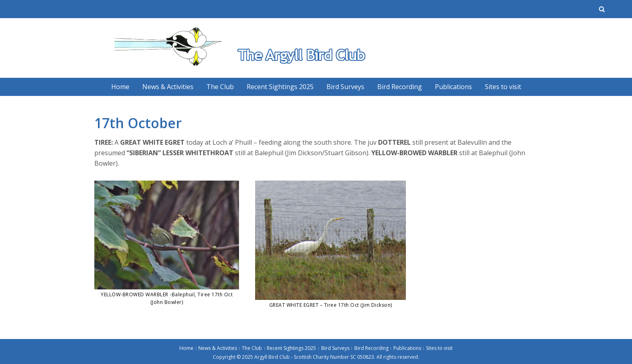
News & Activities (168, 87)
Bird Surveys (345, 87)
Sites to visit (503, 87)
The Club (220, 87)
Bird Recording (400, 87)
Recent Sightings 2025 (280, 87)
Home (120, 87)
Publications (453, 87)
